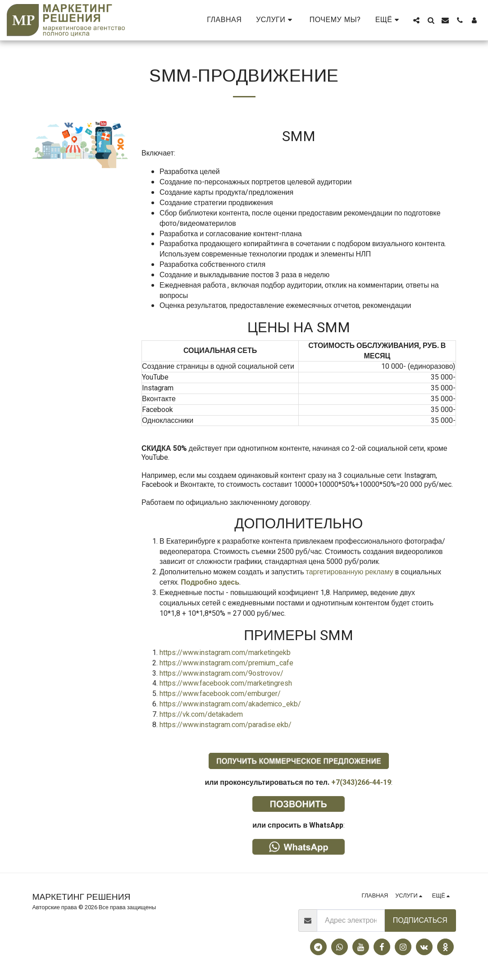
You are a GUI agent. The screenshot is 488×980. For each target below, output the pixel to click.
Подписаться (420, 920)
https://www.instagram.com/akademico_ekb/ (230, 704)
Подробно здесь (210, 582)
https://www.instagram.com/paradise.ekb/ (226, 725)
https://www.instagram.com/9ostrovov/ (221, 673)
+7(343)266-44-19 (361, 783)
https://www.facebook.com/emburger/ (220, 694)
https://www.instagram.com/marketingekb (225, 653)
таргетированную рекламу (349, 572)
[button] (276, 20)
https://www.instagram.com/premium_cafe (226, 663)
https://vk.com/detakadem (201, 714)
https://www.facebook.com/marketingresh (226, 683)
